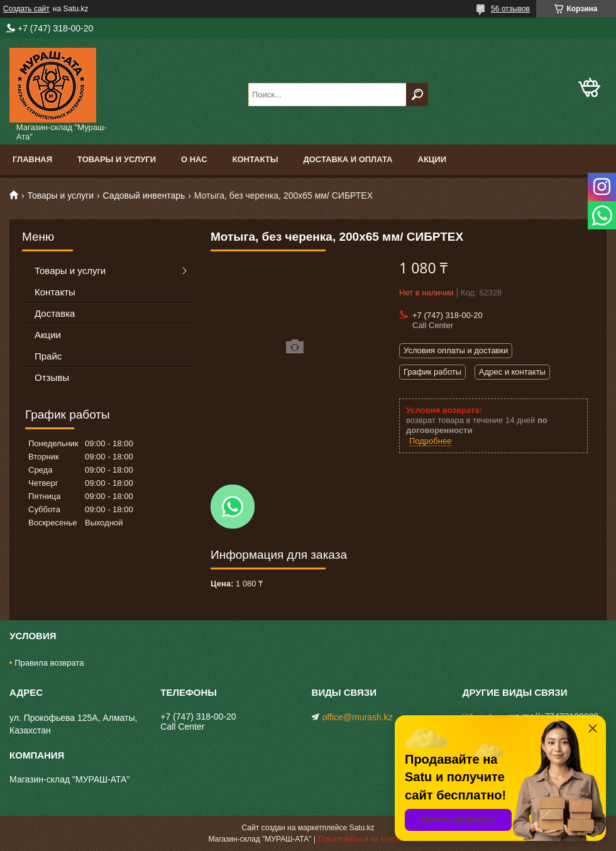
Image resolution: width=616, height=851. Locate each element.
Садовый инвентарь (144, 195)
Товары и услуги (117, 159)
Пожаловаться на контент (362, 839)
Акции (432, 159)
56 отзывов (510, 9)
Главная (32, 159)
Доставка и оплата (348, 159)
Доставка (55, 313)
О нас (194, 159)
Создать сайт (26, 9)
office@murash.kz (358, 717)
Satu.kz (361, 828)
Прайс (48, 356)
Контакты (256, 159)
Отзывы (52, 377)
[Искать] (417, 95)
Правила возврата (49, 663)
